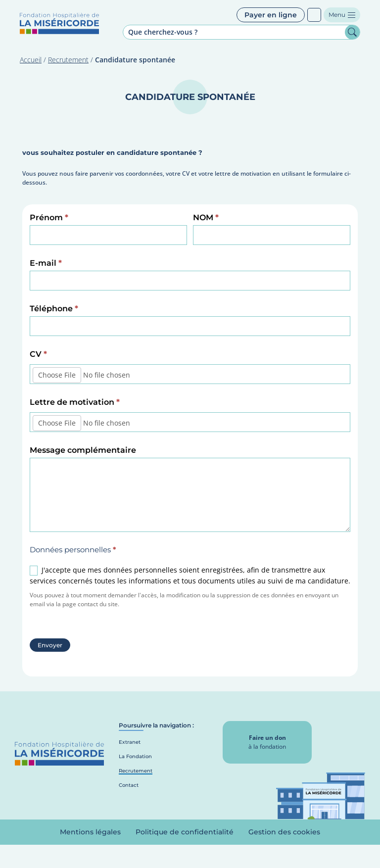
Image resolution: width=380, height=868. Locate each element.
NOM (206, 217)
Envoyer (50, 645)
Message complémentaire (83, 450)
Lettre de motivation (75, 402)
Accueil (31, 60)
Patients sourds (314, 15)
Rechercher (352, 32)
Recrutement (68, 60)
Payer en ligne (271, 15)
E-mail (46, 263)
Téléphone (54, 309)
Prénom (49, 217)
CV (38, 354)
